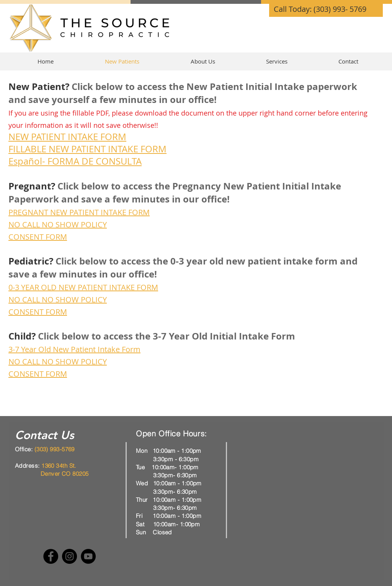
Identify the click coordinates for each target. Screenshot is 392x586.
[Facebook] (51, 556)
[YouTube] (88, 556)
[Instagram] (69, 556)
